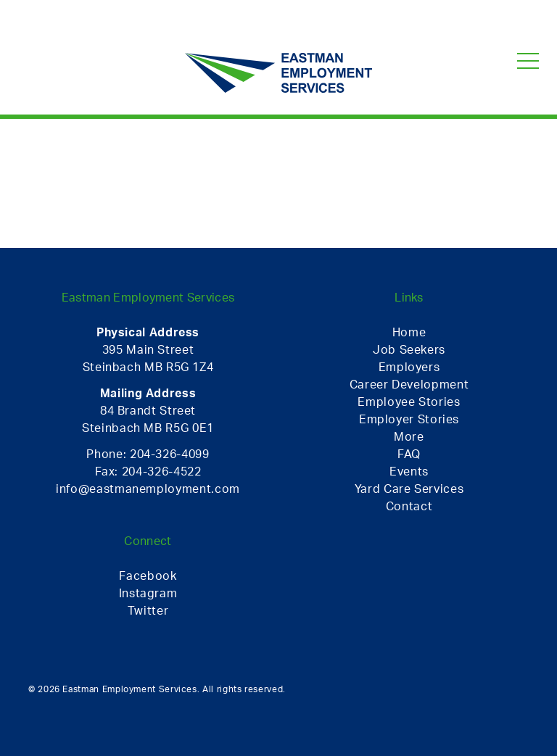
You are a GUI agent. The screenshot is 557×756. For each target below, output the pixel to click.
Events (409, 471)
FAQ (409, 454)
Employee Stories (409, 402)
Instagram (148, 593)
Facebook (148, 576)
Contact (409, 506)
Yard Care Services (409, 489)
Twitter (148, 610)
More (409, 436)
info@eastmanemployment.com (148, 489)
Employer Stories (409, 419)
